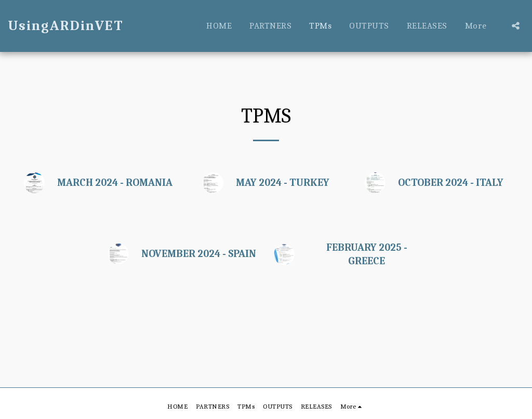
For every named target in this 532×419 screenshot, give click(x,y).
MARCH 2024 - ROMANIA (115, 183)
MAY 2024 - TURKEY (283, 183)
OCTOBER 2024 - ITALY (451, 183)
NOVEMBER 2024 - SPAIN (199, 254)
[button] (516, 26)
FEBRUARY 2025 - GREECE (367, 254)
